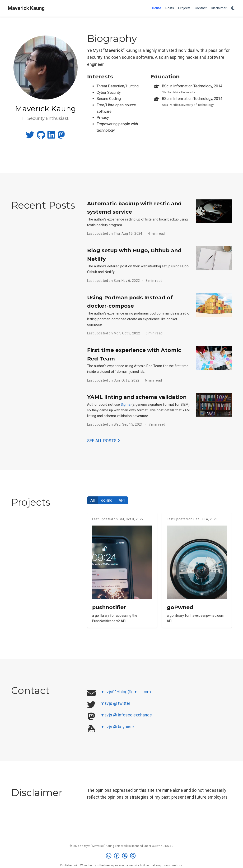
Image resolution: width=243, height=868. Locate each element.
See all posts (103, 441)
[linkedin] (51, 137)
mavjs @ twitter (115, 703)
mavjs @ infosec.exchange (126, 715)
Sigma (126, 405)
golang (107, 500)
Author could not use (104, 405)
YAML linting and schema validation (137, 397)
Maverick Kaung (26, 8)
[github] (41, 137)
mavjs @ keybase (117, 727)
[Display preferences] (233, 8)
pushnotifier (109, 607)
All (93, 500)
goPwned (180, 607)
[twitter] (30, 137)
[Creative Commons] (122, 856)
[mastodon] (61, 137)
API (122, 500)
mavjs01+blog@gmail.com (126, 692)
